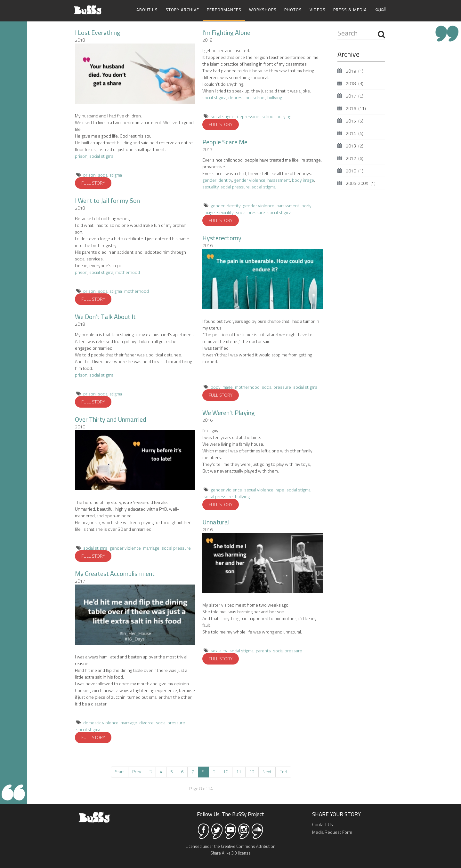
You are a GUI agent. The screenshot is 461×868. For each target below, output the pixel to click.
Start (120, 771)
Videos (318, 10)
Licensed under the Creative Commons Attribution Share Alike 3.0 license (230, 849)
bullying (275, 97)
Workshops (263, 10)
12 (252, 771)
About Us (147, 10)
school (259, 97)
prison (81, 156)
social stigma (101, 156)
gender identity (217, 180)
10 (226, 771)
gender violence (125, 548)
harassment (279, 180)
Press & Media (350, 10)
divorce (146, 722)
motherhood (128, 272)
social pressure (176, 548)
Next (267, 771)
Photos (293, 10)
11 (239, 771)
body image (303, 180)
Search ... (338, 28)
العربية (381, 9)
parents (263, 650)
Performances (224, 10)
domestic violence (101, 722)
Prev (137, 771)
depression (239, 97)
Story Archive (182, 10)
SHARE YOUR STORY (336, 814)
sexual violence (259, 490)
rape (280, 490)
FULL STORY (93, 183)
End (283, 771)
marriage (151, 548)
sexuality (210, 187)
